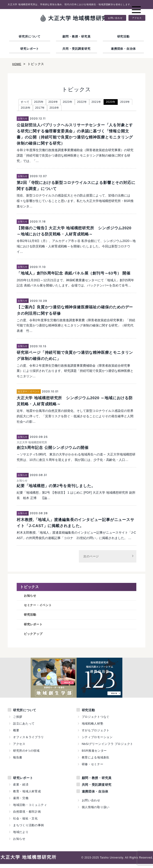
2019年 (26, 109)
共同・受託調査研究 (76, 49)
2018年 (43, 109)
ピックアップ (35, 637)
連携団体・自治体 (123, 49)
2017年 (59, 109)
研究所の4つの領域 (26, 755)
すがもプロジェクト (96, 734)
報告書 (18, 761)
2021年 (107, 102)
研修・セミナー (93, 768)
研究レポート (30, 49)
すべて (26, 102)
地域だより (21, 836)
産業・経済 (21, 789)
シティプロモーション (97, 741)
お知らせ (31, 597)
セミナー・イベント (40, 607)
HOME (17, 64)
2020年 (123, 102)
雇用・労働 (21, 802)
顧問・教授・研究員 (76, 36)
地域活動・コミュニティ (30, 809)
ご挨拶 (18, 721)
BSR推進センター (94, 755)
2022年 (90, 102)
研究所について (30, 36)
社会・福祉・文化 (25, 822)
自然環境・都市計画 (27, 816)
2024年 (58, 102)
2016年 (75, 109)
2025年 (42, 102)
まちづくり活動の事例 (29, 829)
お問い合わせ (115, 18)
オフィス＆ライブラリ (29, 741)
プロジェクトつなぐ (96, 721)
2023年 (74, 102)
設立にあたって (24, 728)
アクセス (137, 18)
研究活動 (123, 36)
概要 (16, 734)
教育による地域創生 (96, 761)
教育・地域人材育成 (27, 795)
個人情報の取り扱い (96, 811)
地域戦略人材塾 (93, 728)
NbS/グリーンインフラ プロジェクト (108, 748)
